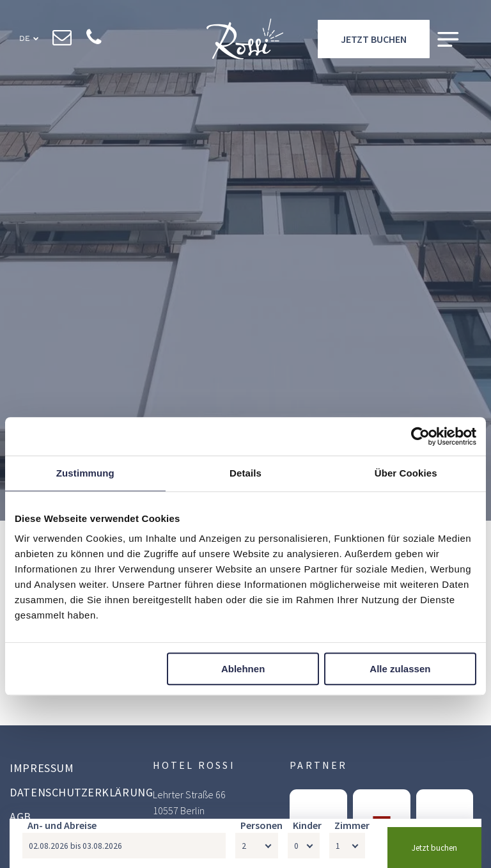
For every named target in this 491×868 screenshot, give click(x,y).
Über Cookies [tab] (406, 473)
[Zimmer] (347, 846)
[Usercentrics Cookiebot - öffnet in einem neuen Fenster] (420, 436)
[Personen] (257, 846)
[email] (62, 39)
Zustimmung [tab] (85, 473)
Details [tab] (245, 473)
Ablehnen (243, 669)
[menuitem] (81, 769)
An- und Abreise (62, 825)
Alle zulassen (400, 669)
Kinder (307, 825)
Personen (261, 825)
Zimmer (352, 825)
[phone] (94, 39)
